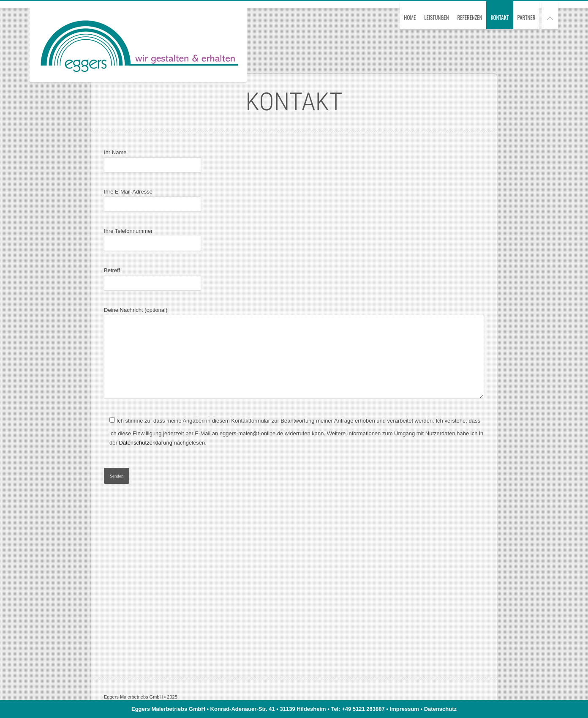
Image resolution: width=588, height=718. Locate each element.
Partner (527, 17)
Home (410, 17)
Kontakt (500, 17)
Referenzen (470, 17)
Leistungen (436, 17)
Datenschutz (440, 709)
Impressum (404, 709)
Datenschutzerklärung (145, 443)
